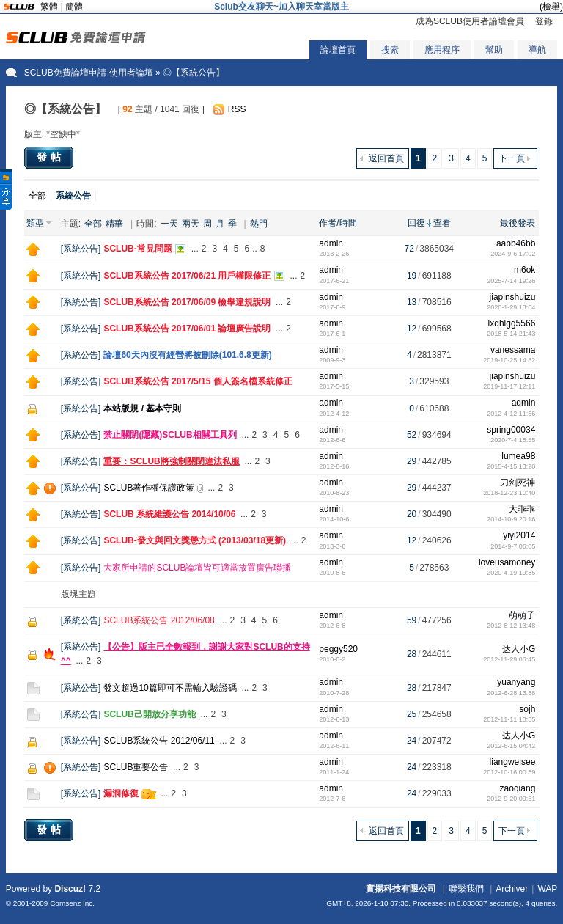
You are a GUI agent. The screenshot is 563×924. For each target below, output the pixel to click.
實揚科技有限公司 (401, 889)
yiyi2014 (519, 535)
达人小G (519, 649)
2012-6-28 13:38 (511, 693)
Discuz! (70, 889)
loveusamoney (507, 562)
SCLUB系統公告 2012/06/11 (159, 741)
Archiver (512, 889)
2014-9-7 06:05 (513, 546)
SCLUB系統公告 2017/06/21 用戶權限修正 (187, 276)
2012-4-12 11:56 (511, 414)
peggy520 (338, 649)
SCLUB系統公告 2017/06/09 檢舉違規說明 (187, 302)
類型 (35, 223)
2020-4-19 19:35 (511, 573)
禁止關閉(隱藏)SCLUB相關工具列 (170, 435)
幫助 (494, 50)
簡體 (74, 7)
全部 (37, 196)
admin (331, 243)
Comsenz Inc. (72, 903)
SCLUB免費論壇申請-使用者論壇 (89, 73)
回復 (416, 223)
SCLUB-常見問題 (137, 249)
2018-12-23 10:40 (509, 493)
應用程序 (442, 50)
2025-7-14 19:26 (511, 281)
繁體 (49, 7)
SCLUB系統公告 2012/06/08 (159, 620)
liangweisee (513, 762)
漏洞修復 (121, 793)
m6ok (525, 270)
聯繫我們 (466, 889)
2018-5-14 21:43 (511, 334)
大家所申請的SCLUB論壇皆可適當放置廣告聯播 (197, 568)
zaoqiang (518, 788)
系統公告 (81, 249)
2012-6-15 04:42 (511, 746)
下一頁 (512, 158)
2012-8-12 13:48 (511, 626)
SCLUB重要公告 (136, 767)
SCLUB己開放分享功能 (149, 714)
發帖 (51, 157)
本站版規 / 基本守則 (142, 408)
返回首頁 (386, 158)
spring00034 (511, 430)
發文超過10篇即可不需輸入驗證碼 (170, 688)
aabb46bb (516, 243)
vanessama (513, 350)
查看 (442, 223)
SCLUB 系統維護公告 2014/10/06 (169, 514)
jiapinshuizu (513, 297)
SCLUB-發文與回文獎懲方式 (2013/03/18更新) (195, 540)
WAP (547, 889)
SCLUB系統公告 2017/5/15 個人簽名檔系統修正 (198, 381)
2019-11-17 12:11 (509, 386)
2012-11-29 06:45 (509, 659)
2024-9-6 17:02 (513, 254)
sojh (527, 709)
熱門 (259, 224)
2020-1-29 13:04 (511, 307)
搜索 (390, 50)
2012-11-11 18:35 (509, 719)
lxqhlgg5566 (512, 323)
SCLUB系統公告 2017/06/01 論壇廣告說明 (187, 329)
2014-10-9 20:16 (511, 519)
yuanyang (516, 682)
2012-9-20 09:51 (511, 799)
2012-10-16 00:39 (509, 772)
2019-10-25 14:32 (509, 360)
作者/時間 (338, 223)
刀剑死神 (518, 483)
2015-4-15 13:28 (511, 466)
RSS (237, 109)
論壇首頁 (338, 50)
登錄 (544, 21)
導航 (537, 50)
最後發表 (518, 223)
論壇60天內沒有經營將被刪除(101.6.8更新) (187, 355)
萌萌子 (522, 615)
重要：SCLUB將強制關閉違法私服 (171, 461)
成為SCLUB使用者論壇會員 (470, 21)
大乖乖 (522, 509)
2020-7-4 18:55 (513, 440)
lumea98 (518, 456)
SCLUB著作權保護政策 (149, 488)
